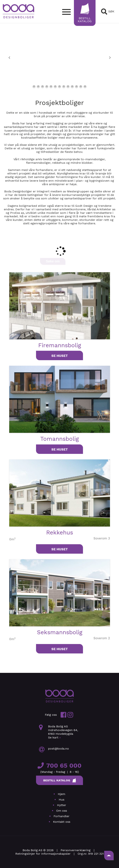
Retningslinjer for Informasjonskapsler (43, 854)
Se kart (54, 737)
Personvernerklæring (76, 850)
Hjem (62, 794)
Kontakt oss (62, 822)
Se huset (60, 356)
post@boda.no (58, 749)
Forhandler (62, 816)
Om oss (62, 811)
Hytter (62, 805)
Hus (62, 800)
